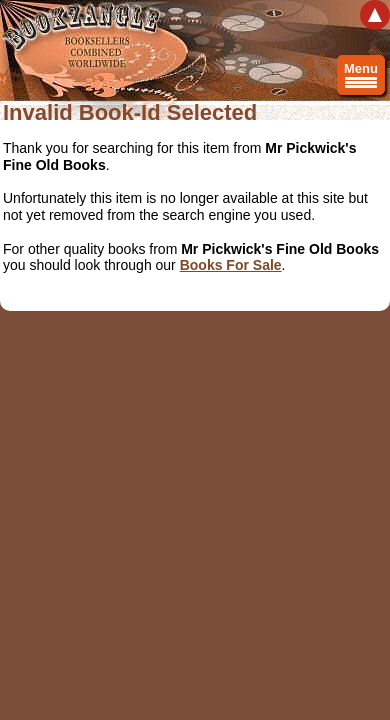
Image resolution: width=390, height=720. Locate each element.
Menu (361, 78)
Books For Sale (231, 265)
